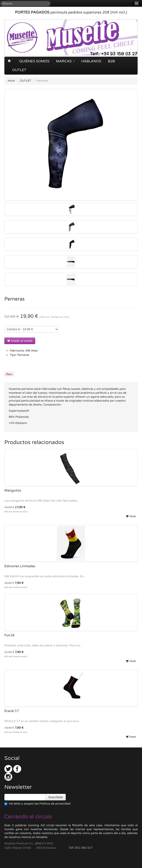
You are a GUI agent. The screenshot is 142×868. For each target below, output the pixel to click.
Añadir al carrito (20, 341)
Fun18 (9, 635)
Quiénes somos (34, 61)
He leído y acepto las (37, 804)
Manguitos (13, 490)
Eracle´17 (12, 711)
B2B (111, 61)
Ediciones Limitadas (20, 566)
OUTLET (19, 70)
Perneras (23, 355)
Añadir (131, 516)
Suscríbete (56, 797)
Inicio (11, 81)
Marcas (65, 61)
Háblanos (91, 61)
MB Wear (32, 351)
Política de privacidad (55, 804)
